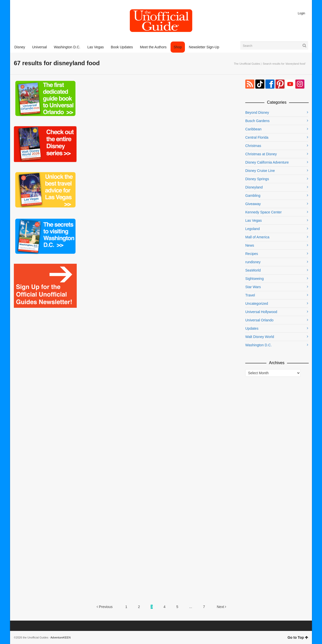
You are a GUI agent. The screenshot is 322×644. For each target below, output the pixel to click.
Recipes (252, 254)
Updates (252, 328)
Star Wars (253, 287)
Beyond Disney (257, 112)
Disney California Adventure (267, 162)
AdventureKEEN (61, 637)
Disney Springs (257, 179)
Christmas (253, 146)
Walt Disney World (260, 337)
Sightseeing (254, 279)
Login (301, 13)
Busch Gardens (257, 121)
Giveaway (253, 204)
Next (222, 607)
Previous (105, 607)
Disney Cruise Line (260, 171)
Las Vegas (253, 220)
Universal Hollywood (261, 312)
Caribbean (253, 129)
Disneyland (254, 187)
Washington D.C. (258, 345)
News (250, 245)
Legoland (253, 229)
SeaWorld (253, 270)
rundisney (253, 262)
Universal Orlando (259, 320)
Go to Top (298, 637)
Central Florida (257, 137)
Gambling (253, 196)
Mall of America (257, 237)
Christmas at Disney (261, 154)
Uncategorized (257, 304)
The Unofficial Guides (247, 64)
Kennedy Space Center (264, 212)
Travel (250, 295)
